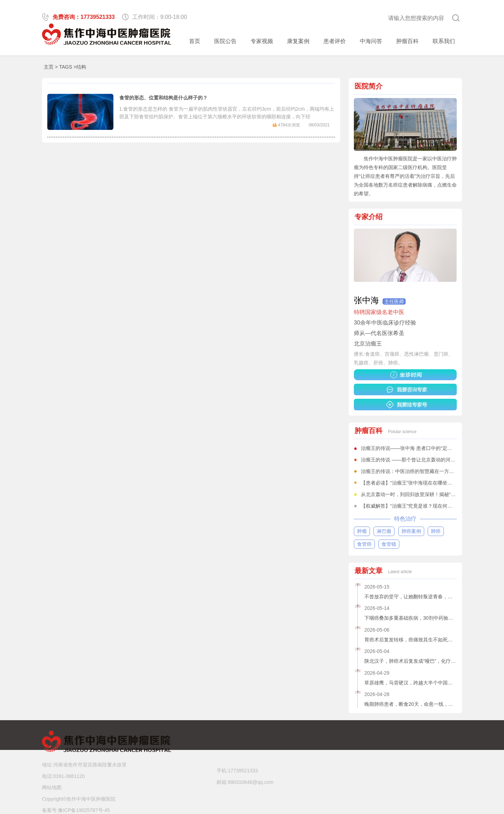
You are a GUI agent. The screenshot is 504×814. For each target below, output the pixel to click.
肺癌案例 (411, 531)
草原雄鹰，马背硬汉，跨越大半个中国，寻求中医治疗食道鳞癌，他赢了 (411, 683)
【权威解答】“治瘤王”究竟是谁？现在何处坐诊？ (414, 506)
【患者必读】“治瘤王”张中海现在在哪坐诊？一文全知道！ (424, 483)
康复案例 (298, 41)
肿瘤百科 (407, 41)
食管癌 (364, 544)
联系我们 (444, 41)
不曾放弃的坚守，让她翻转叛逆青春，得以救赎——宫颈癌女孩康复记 (411, 597)
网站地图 (52, 787)
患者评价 (335, 41)
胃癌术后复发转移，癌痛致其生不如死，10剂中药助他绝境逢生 (411, 640)
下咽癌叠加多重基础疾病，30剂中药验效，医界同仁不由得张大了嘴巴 (411, 618)
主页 (49, 67)
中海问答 (371, 41)
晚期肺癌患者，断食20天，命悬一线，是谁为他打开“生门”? (411, 704)
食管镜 (389, 544)
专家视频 (262, 41)
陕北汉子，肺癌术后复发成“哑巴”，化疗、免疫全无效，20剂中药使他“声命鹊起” (411, 661)
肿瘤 (362, 531)
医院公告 (225, 41)
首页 (195, 41)
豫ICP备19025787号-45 (84, 810)
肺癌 (436, 531)
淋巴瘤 (384, 531)
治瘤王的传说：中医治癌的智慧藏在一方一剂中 (412, 471)
